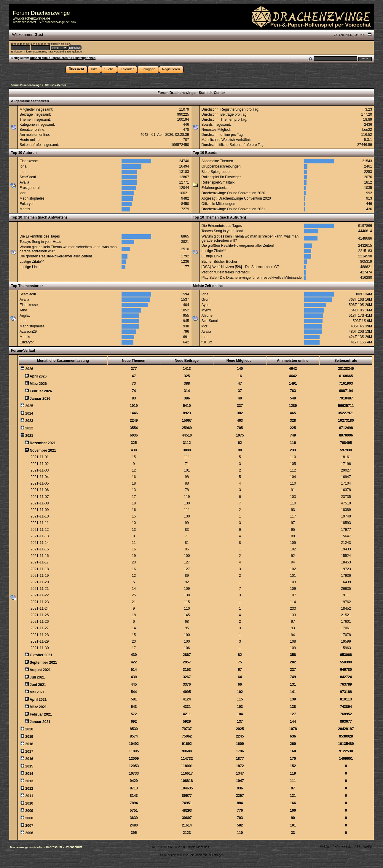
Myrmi (206, 310)
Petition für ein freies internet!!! (226, 272)
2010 (29, 803)
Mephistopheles (32, 198)
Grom (206, 300)
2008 (29, 818)
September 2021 (43, 662)
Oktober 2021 (41, 655)
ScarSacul (28, 177)
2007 (29, 826)
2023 (29, 421)
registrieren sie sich (58, 44)
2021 (29, 436)
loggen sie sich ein (28, 44)
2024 (29, 413)
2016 (29, 759)
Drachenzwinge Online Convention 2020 (233, 193)
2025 (29, 406)
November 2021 (43, 450)
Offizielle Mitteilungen (218, 204)
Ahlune (207, 316)
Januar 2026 (40, 399)
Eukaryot (27, 204)
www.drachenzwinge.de (31, 18)
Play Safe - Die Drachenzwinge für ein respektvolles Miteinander (252, 278)
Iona (23, 166)
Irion (23, 172)
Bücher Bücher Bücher (220, 262)
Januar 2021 (40, 722)
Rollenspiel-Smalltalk (218, 182)
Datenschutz (73, 847)
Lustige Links (30, 267)
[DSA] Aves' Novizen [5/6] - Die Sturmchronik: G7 (240, 267)
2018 (29, 744)
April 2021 (38, 700)
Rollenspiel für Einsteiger (221, 177)
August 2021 (40, 670)
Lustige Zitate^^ (32, 262)
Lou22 (367, 130)
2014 (29, 774)
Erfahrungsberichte (217, 188)
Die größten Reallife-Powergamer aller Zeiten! (56, 256)
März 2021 (38, 707)
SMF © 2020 (176, 847)
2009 (29, 811)
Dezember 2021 (43, 443)
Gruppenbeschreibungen (221, 166)
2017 (29, 751)
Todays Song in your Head (40, 242)
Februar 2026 (41, 391)
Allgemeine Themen (217, 161)
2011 (29, 796)
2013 (29, 781)
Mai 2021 (37, 692)
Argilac (25, 316)
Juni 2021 (38, 685)
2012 (29, 789)
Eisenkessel (29, 161)
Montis (25, 209)
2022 (29, 428)
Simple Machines (198, 847)
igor (23, 193)
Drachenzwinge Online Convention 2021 (233, 209)
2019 (29, 737)
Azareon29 (28, 332)
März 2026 (38, 384)
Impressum (55, 847)
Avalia (24, 182)
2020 (29, 729)
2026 (29, 369)
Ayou (206, 305)
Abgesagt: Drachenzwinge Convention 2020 (236, 198)
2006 (29, 833)
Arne (23, 310)
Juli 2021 (37, 677)
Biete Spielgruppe (216, 172)
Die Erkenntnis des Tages (40, 236)
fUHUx (207, 342)
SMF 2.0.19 (158, 847)
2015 (29, 766)
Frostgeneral (29, 188)
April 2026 (38, 376)
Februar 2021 (41, 714)
